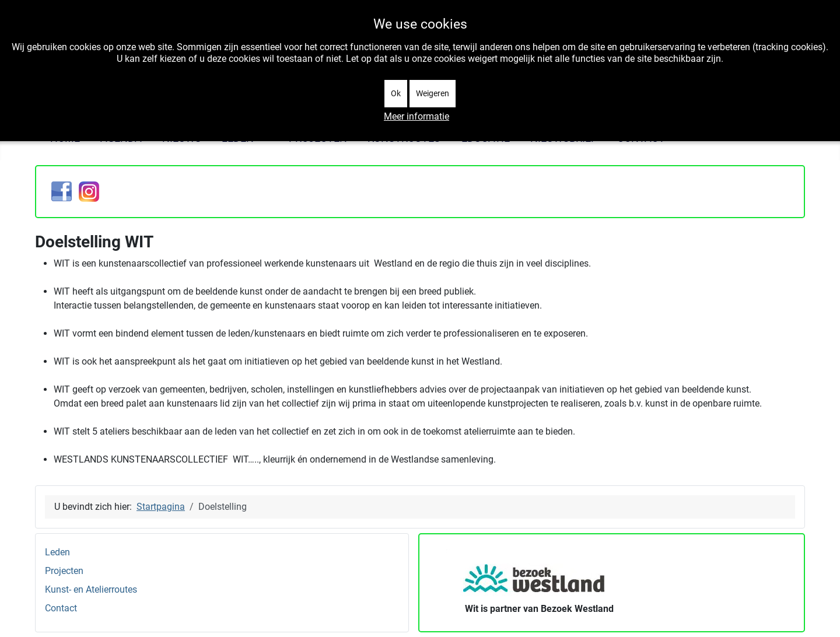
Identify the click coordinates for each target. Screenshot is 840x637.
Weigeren (433, 93)
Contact (61, 608)
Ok (396, 93)
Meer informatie (416, 116)
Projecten (64, 571)
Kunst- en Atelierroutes (91, 589)
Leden (57, 552)
